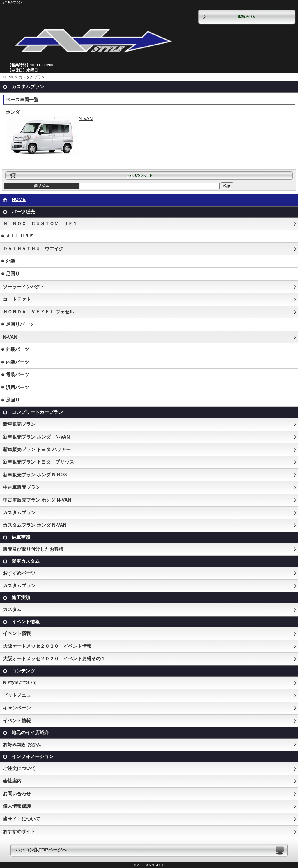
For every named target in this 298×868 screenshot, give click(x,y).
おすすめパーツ (19, 573)
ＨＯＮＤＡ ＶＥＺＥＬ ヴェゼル (38, 312)
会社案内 (12, 781)
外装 (10, 261)
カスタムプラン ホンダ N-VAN (35, 525)
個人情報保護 (17, 806)
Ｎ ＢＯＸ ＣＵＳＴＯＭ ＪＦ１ (40, 224)
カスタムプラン (19, 513)
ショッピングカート (139, 175)
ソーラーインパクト (24, 287)
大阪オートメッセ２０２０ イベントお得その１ (54, 659)
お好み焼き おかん (22, 744)
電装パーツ (17, 375)
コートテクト (17, 299)
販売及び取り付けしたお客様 (33, 549)
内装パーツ (17, 362)
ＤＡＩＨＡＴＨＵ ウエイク (33, 249)
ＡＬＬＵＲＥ (20, 236)
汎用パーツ (17, 387)
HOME (9, 77)
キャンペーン (17, 708)
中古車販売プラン (22, 487)
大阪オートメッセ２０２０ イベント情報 (47, 646)
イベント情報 (17, 633)
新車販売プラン (19, 424)
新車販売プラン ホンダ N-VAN (36, 437)
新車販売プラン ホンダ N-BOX (35, 475)
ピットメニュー (19, 695)
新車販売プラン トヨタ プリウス (38, 462)
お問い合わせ (17, 794)
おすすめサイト (19, 831)
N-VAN (49, 119)
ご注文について (19, 768)
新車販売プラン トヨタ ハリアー (37, 449)
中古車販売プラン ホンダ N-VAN (37, 500)
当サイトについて (22, 819)
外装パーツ (17, 349)
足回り (13, 274)
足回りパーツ (20, 324)
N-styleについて (20, 682)
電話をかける (246, 17)
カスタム (12, 609)
